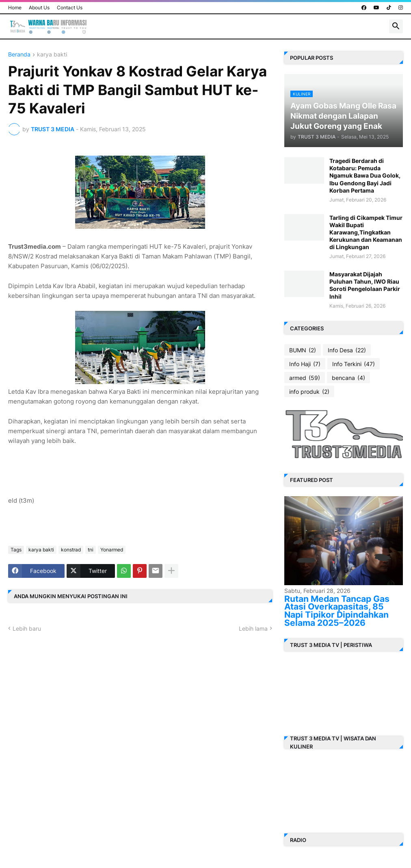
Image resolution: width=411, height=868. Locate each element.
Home (15, 8)
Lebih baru (27, 628)
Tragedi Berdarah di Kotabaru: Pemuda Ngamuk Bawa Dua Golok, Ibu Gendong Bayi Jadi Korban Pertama (365, 176)
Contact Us (70, 8)
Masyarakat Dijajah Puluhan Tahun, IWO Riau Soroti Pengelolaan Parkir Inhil (365, 285)
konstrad (71, 550)
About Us (39, 8)
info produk (309, 392)
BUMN (303, 350)
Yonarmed (112, 550)
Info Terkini (354, 364)
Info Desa (347, 350)
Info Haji (305, 364)
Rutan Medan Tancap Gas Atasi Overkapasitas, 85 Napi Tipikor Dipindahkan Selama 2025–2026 (337, 611)
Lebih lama (253, 628)
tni (91, 550)
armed (305, 378)
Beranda (19, 55)
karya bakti (52, 55)
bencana (348, 378)
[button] (396, 26)
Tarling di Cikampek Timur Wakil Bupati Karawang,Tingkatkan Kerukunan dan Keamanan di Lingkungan (366, 232)
